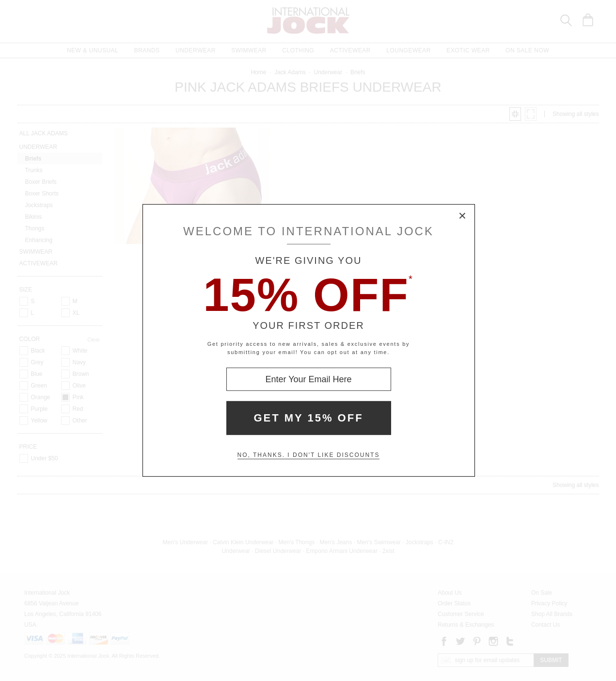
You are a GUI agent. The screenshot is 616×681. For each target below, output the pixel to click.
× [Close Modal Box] (463, 216)
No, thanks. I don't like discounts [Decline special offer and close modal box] (309, 455)
